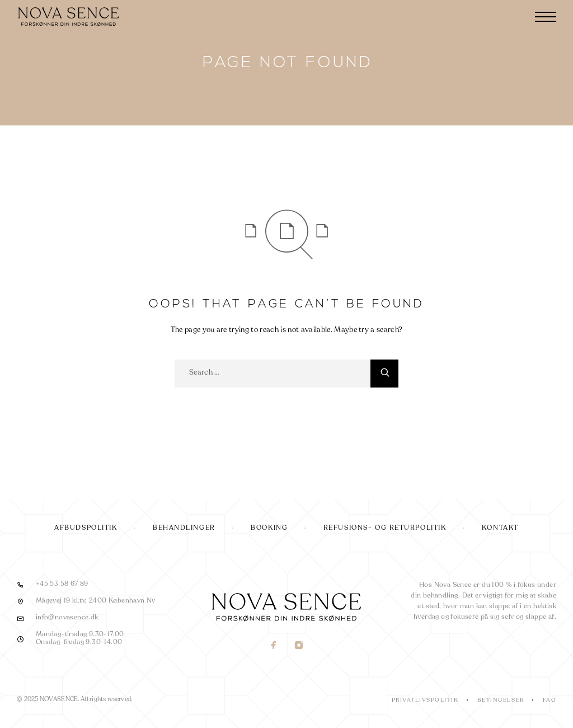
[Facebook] (274, 647)
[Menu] (546, 17)
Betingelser (501, 700)
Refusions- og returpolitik (385, 528)
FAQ (550, 700)
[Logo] (70, 17)
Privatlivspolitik (425, 700)
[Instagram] (299, 647)
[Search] (384, 374)
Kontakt (500, 528)
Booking (269, 528)
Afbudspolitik (86, 528)
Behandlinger (184, 528)
